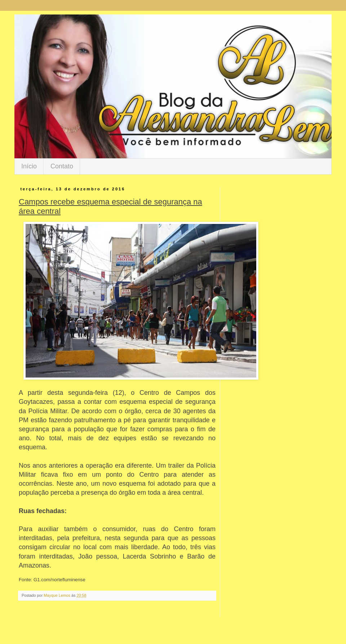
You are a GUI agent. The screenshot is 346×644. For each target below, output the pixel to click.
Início (29, 166)
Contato (62, 166)
